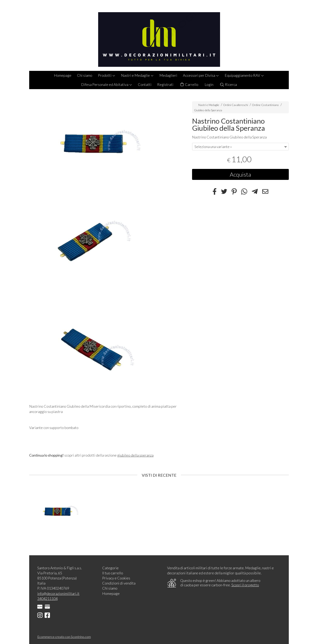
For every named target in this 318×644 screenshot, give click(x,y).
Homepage (63, 75)
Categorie (110, 568)
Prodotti (107, 75)
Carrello (189, 85)
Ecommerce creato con (64, 637)
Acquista (240, 174)
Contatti (145, 84)
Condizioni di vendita (119, 583)
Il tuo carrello (113, 573)
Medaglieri (168, 75)
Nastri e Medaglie (137, 75)
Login (209, 84)
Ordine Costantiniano (265, 105)
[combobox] (240, 147)
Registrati (165, 84)
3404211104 (47, 599)
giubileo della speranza (135, 455)
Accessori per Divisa (201, 75)
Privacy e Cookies (116, 578)
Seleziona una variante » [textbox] (213, 147)
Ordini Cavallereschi (236, 105)
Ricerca (228, 84)
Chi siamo (85, 75)
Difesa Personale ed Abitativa (107, 84)
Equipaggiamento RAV (244, 75)
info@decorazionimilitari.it (58, 593)
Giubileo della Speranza (208, 110)
